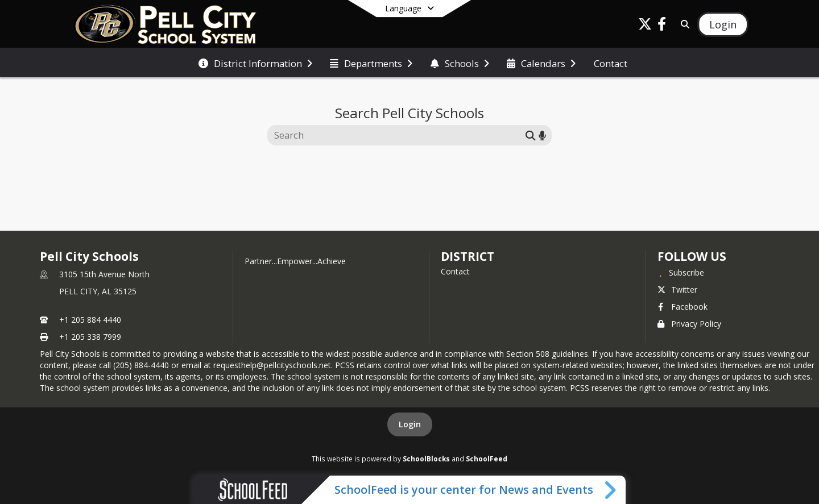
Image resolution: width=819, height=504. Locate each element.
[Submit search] (531, 135)
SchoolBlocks (426, 459)
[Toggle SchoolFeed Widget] (611, 490)
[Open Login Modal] (723, 24)
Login (410, 424)
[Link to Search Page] (683, 24)
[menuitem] (255, 63)
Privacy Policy (689, 324)
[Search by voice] (542, 135)
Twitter (677, 290)
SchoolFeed (487, 459)
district (468, 256)
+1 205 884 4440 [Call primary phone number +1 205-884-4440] (90, 320)
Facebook (682, 307)
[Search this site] (398, 135)
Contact (455, 271)
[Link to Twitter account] (645, 26)
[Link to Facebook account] (662, 26)
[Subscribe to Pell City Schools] (681, 272)
